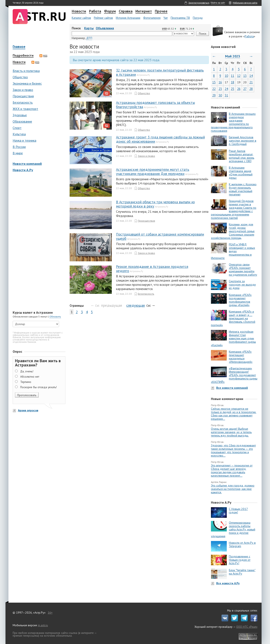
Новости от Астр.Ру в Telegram (242, 544)
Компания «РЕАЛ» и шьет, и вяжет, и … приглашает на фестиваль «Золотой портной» (233, 318)
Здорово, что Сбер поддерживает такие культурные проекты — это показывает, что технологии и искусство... (233, 450)
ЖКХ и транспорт (25, 109)
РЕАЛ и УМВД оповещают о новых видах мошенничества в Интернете (233, 251)
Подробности (23, 56)
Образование (22, 121)
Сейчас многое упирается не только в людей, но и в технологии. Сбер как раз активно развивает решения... (234, 414)
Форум (110, 11)
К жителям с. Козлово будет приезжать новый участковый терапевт (243, 189)
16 (220, 82)
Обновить (55, 317)
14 (251, 76)
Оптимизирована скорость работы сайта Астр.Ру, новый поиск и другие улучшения (233, 529)
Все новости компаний (232, 388)
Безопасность (23, 102)
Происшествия (23, 96)
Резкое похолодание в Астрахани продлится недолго (152, 269)
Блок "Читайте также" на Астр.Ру (242, 572)
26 (239, 89)
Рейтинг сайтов (103, 18)
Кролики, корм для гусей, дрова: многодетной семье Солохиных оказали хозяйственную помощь (233, 231)
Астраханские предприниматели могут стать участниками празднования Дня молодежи (153, 172)
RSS (43, 56)
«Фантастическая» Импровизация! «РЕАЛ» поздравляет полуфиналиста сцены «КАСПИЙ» (234, 375)
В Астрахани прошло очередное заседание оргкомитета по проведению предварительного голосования (233, 122)
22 (214, 89)
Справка (126, 11)
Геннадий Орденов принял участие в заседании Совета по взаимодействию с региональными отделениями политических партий (234, 209)
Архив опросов (28, 410)
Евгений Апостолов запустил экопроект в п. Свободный (243, 141)
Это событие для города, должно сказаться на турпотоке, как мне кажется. (233, 489)
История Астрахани (128, 18)
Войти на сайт (218, 3)
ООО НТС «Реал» (247, 627)
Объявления (105, 28)
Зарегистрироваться (199, 3)
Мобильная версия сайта (245, 3)
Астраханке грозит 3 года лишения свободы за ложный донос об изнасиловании (160, 139)
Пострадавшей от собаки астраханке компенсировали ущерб (160, 236)
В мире (18, 153)
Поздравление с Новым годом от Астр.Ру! (240, 560)
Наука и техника (24, 140)
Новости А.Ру (23, 170)
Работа (95, 11)
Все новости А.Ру (228, 583)
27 (245, 89)
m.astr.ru (43, 625)
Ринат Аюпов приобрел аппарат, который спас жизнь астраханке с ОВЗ (242, 156)
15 (214, 82)
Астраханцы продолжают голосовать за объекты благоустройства (155, 105)
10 (226, 76)
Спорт (17, 128)
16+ (50, 613)
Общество (20, 77)
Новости (79, 11)
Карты (89, 28)
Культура (19, 134)
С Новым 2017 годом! (238, 511)
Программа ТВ (180, 18)
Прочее (161, 11)
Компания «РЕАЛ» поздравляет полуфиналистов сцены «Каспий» (240, 300)
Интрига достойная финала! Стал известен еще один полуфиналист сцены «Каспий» (233, 338)
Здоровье (20, 115)
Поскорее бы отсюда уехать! (38, 387)
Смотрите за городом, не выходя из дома (242, 285)
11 (232, 76)
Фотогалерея (152, 18)
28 (251, 89)
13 (245, 76)
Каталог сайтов (81, 18)
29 (214, 95)
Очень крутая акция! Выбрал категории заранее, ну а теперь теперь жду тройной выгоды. (231, 432)
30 (220, 95)
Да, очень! (27, 371)
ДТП (89, 38)
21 (251, 82)
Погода (198, 18)
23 (220, 89)
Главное (19, 47)
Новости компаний (27, 164)
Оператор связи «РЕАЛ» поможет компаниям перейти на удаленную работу (243, 270)
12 (239, 76)
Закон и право (23, 90)
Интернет (144, 11)
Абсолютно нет (30, 377)
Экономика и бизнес (27, 83)
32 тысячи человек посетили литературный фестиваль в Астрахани (160, 72)
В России (19, 147)
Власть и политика (26, 71)
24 (226, 89)
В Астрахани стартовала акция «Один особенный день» (241, 173)
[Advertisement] (38, 242)
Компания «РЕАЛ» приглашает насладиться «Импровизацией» (241, 357)
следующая (136, 305)
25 (232, 89)
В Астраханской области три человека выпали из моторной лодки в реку (155, 204)
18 (232, 82)
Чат (166, 18)
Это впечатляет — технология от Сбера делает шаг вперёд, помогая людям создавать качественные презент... (232, 470)
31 (226, 95)
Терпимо (26, 382)
